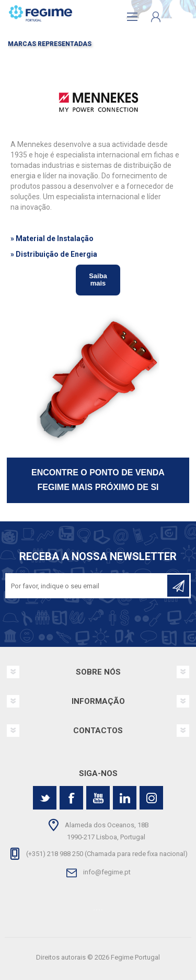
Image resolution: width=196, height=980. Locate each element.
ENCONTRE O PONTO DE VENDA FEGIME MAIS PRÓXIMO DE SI (98, 480)
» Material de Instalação (52, 238)
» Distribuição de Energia (54, 254)
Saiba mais (98, 280)
